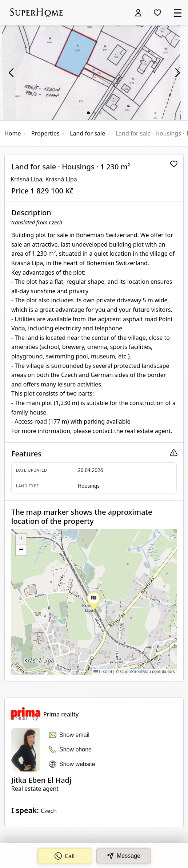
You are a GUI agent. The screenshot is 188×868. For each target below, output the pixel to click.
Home (13, 133)
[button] (11, 73)
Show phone (75, 749)
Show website (77, 764)
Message (123, 856)
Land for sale (87, 133)
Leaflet (103, 672)
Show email (74, 735)
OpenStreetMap (135, 672)
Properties (45, 133)
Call (65, 856)
